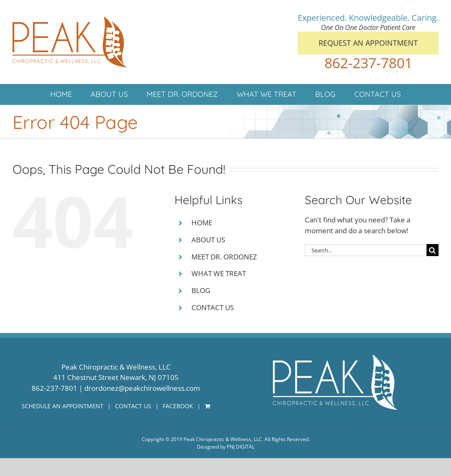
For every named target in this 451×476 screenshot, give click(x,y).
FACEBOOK (178, 406)
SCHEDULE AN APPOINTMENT (63, 406)
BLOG (201, 290)
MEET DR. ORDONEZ (224, 257)
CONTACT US (213, 307)
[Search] (433, 250)
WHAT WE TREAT (219, 273)
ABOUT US (208, 240)
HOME (202, 223)
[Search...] (366, 250)
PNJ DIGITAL (241, 447)
